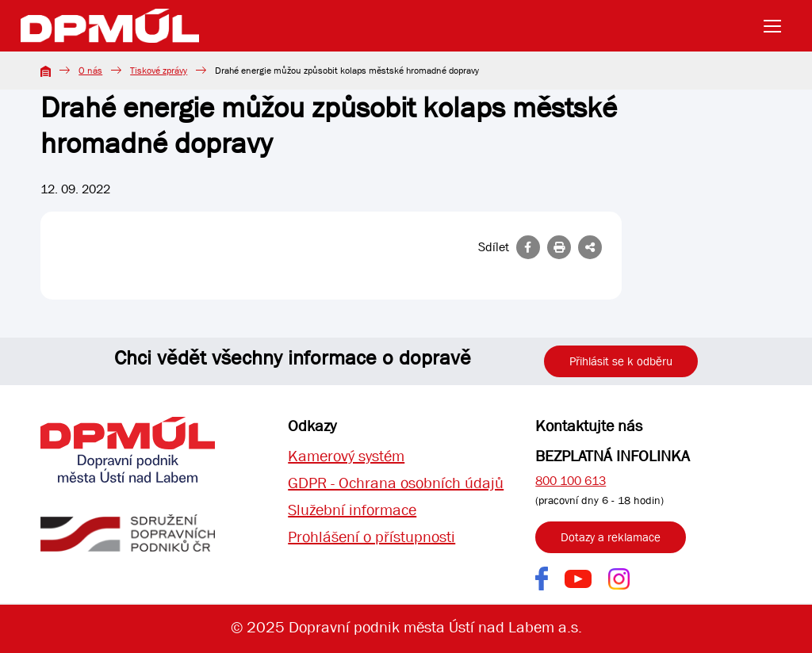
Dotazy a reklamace (611, 537)
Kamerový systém (346, 456)
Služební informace (352, 510)
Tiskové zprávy (159, 71)
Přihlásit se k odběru (621, 361)
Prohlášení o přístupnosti (372, 537)
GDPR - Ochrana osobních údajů (396, 483)
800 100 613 (571, 481)
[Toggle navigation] (777, 26)
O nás (90, 71)
